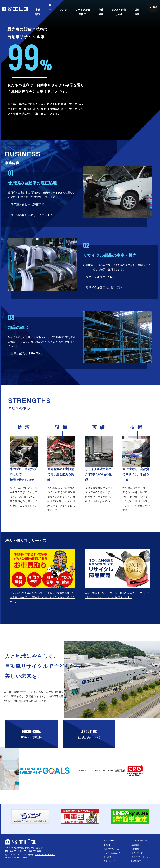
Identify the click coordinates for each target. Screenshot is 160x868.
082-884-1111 (16, 851)
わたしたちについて (89, 733)
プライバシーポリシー (141, 857)
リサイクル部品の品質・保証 (104, 288)
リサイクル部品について (101, 277)
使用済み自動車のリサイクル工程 (32, 215)
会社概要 (101, 12)
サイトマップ (137, 853)
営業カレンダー (110, 861)
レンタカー (63, 12)
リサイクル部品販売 (82, 12)
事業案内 (38, 12)
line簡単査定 (137, 861)
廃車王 (50, 10)
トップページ (109, 841)
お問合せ (135, 849)
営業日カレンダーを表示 (45, 855)
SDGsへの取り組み (119, 12)
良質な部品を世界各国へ (26, 354)
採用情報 (137, 12)
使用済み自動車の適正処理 (28, 205)
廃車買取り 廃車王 (111, 849)
